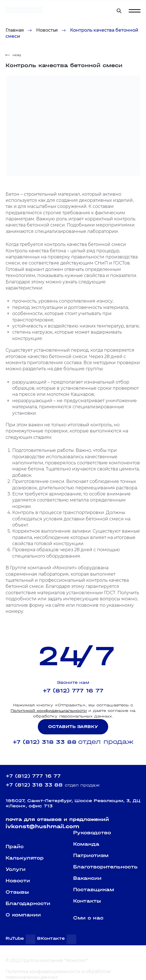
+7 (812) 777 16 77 (73, 691)
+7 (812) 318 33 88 (44, 742)
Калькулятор (25, 858)
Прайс (15, 847)
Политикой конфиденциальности (49, 711)
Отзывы (17, 892)
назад (13, 55)
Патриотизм (91, 856)
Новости (18, 881)
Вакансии (87, 878)
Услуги (16, 869)
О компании (23, 915)
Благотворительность (105, 867)
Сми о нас (88, 918)
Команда (86, 844)
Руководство (92, 833)
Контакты (87, 901)
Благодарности (28, 904)
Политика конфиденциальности (43, 972)
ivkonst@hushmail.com (42, 826)
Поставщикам (94, 890)
